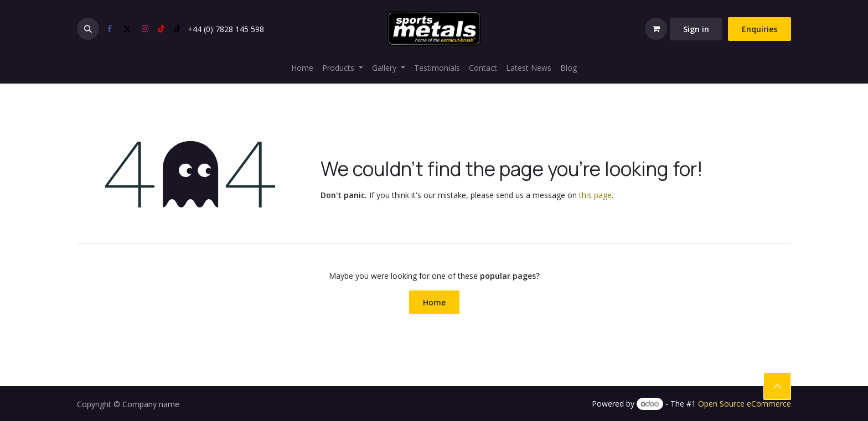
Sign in (696, 29)
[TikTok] (177, 29)
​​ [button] (777, 386)
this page (595, 195)
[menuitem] (302, 68)
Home (434, 302)
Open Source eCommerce (745, 404)
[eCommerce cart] (656, 29)
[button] (88, 29)
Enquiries (759, 29)
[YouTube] (161, 29)
